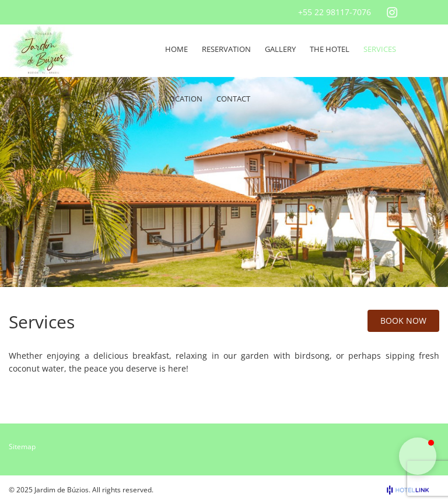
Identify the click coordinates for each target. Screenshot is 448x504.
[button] (418, 456)
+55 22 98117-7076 (335, 12)
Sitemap (22, 447)
